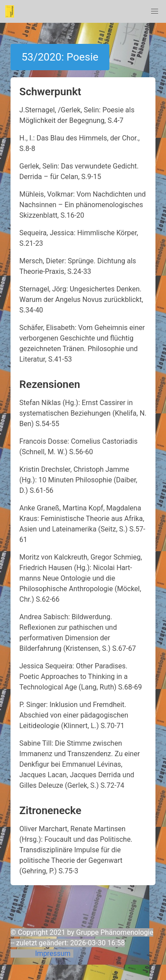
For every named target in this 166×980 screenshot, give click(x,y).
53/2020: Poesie (60, 57)
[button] (155, 11)
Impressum (53, 953)
